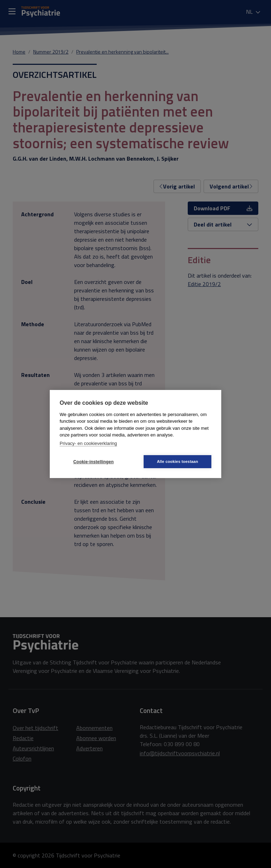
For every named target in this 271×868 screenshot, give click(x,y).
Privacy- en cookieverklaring (88, 443)
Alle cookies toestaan (178, 461)
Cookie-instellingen (94, 462)
